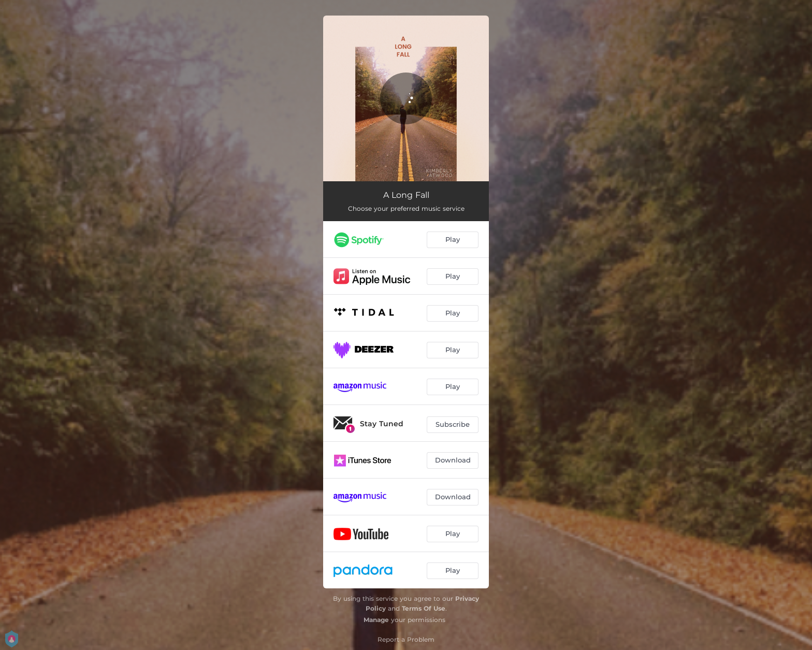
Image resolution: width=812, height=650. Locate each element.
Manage (376, 620)
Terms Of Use (424, 608)
